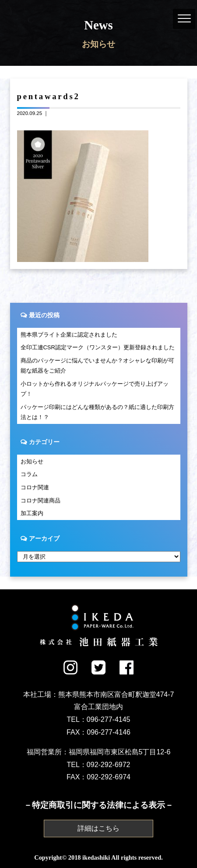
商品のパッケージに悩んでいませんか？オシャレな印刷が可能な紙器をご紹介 (97, 366)
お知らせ (32, 461)
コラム (29, 474)
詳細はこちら (98, 828)
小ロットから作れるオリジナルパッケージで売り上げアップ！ (95, 389)
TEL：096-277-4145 (99, 719)
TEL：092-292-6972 (99, 765)
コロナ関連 (35, 487)
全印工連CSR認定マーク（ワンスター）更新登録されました (98, 347)
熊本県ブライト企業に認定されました (69, 335)
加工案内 (32, 513)
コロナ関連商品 (40, 500)
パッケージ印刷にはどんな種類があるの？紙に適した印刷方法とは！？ (97, 412)
